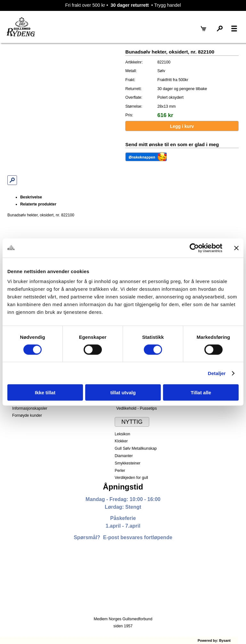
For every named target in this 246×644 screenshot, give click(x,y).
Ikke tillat (45, 393)
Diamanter (124, 456)
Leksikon (122, 434)
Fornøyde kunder (27, 415)
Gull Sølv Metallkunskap (136, 448)
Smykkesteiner (127, 463)
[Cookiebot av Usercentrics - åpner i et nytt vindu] (194, 248)
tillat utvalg (123, 393)
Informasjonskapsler (30, 408)
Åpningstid (123, 487)
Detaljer (217, 373)
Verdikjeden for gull (131, 478)
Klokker (121, 441)
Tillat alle (201, 393)
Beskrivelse (31, 197)
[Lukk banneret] (236, 248)
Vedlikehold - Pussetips (137, 408)
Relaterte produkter (38, 204)
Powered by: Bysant (214, 640)
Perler (120, 471)
